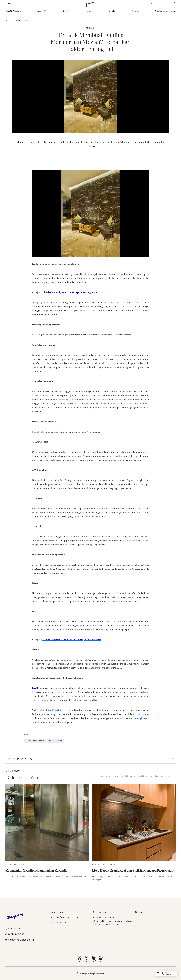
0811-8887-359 (16, 934)
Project (67, 11)
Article (111, 11)
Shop (89, 11)
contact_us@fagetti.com (21, 940)
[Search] (162, 4)
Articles (9, 20)
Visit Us (135, 11)
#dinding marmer (55, 741)
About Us (42, 11)
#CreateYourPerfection (35, 741)
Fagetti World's (13, 11)
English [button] (9, 3)
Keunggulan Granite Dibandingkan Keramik (36, 871)
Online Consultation (165, 11)
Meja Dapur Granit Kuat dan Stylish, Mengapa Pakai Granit (133, 871)
